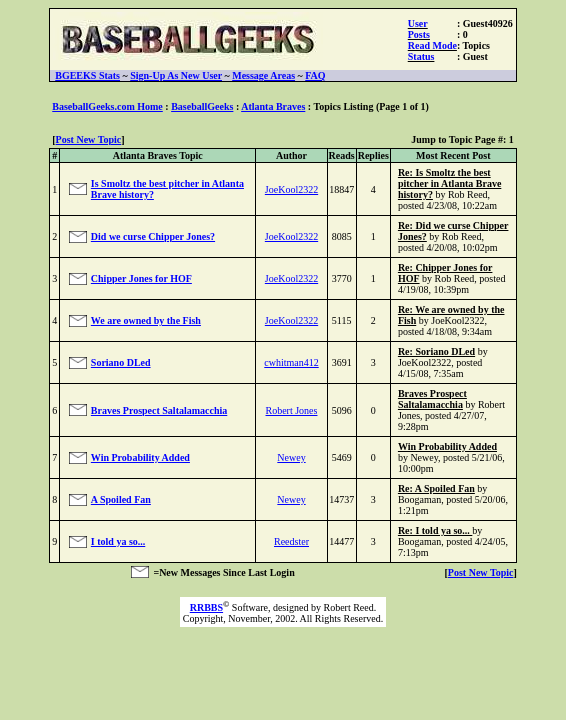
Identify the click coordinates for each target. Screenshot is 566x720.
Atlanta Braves (273, 106)
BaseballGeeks (202, 106)
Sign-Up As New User (176, 75)
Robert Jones (292, 410)
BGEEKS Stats (87, 75)
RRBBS (206, 607)
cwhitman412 (291, 362)
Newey (291, 457)
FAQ (315, 75)
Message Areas (263, 75)
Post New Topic (89, 139)
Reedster (291, 541)
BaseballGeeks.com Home (107, 106)
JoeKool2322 (291, 189)
